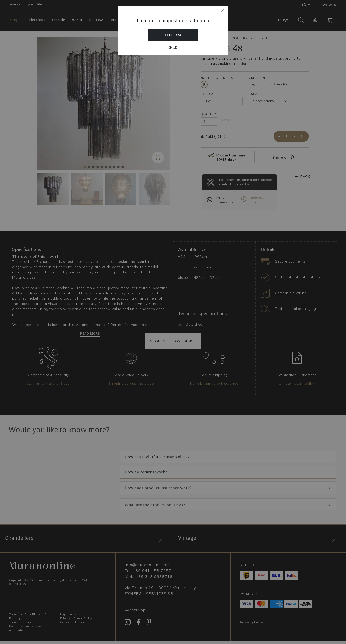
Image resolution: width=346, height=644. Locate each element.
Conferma (173, 35)
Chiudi (173, 47)
